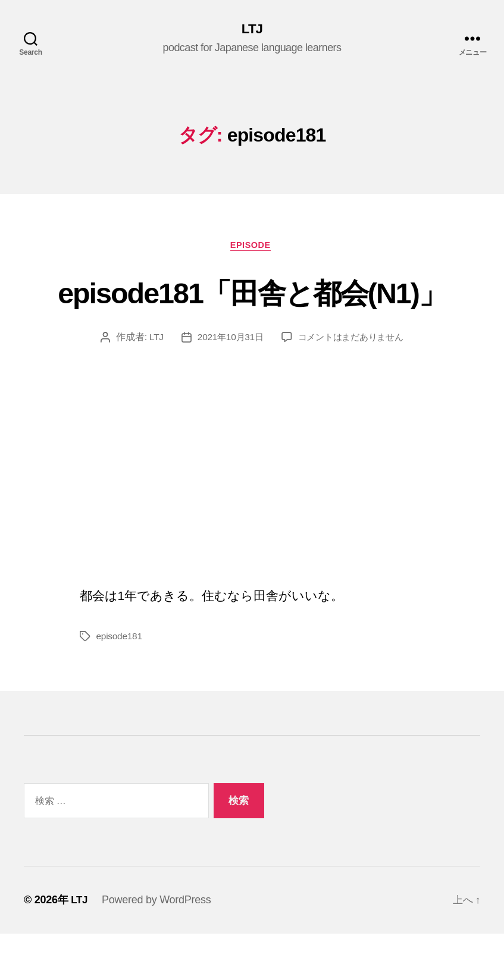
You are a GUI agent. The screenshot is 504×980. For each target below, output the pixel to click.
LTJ (252, 30)
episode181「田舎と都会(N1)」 (252, 315)
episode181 (120, 682)
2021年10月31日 (227, 383)
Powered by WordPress (157, 946)
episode (252, 247)
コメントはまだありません (353, 383)
